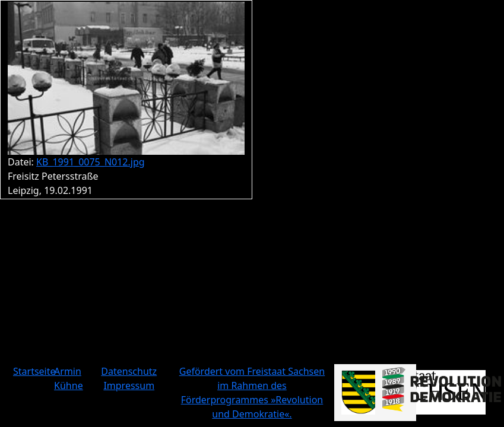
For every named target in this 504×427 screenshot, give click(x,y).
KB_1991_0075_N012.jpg (91, 162)
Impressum (129, 385)
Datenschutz (129, 371)
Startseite (34, 371)
